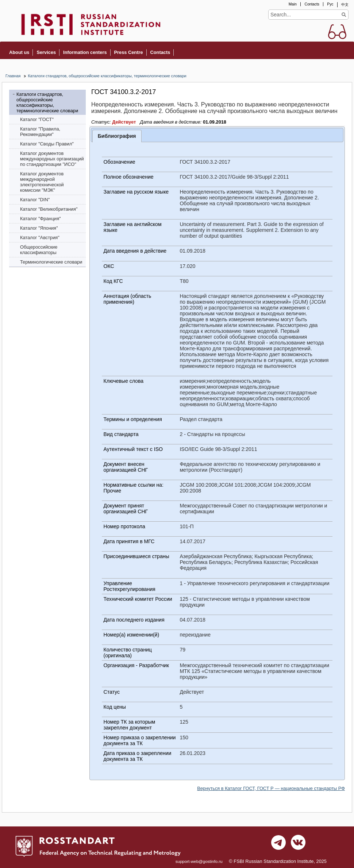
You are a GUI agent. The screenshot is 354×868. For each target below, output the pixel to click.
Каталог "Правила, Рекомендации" (40, 132)
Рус (330, 4)
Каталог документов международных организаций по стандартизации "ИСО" (52, 159)
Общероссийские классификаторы (39, 250)
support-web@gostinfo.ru (199, 861)
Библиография (117, 136)
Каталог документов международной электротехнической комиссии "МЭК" (42, 182)
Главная (13, 76)
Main (293, 4)
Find (344, 15)
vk (298, 844)
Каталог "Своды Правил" (47, 144)
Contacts (312, 4)
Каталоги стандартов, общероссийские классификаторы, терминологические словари (107, 76)
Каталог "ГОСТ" (37, 119)
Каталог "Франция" (41, 219)
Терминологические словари (51, 262)
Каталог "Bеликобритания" (49, 209)
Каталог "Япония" (39, 228)
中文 (345, 5)
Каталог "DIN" (35, 200)
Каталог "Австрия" (40, 238)
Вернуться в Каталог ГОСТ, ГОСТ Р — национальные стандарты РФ (271, 788)
